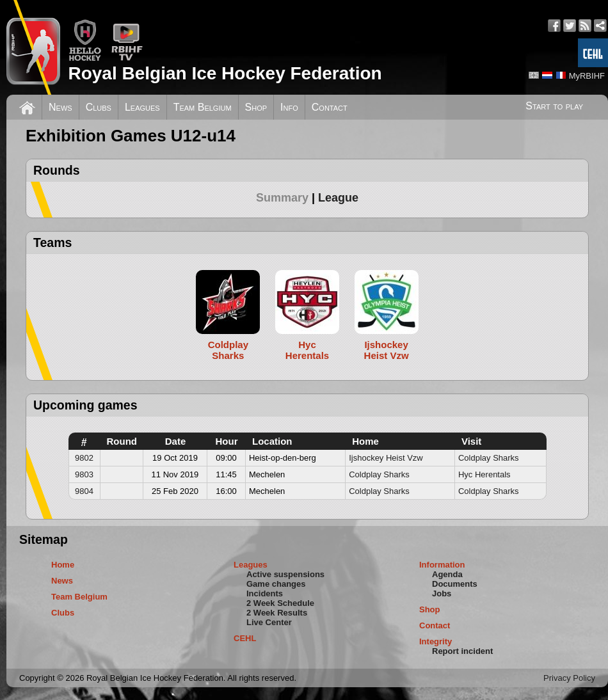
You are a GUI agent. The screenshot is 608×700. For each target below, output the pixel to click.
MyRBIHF (587, 76)
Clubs (99, 107)
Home (63, 565)
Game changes (276, 584)
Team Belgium (203, 107)
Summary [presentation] (282, 198)
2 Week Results (277, 613)
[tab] (287, 198)
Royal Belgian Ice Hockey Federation (225, 73)
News (60, 107)
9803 (84, 474)
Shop (256, 107)
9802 (84, 458)
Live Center (269, 622)
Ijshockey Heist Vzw (386, 458)
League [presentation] (338, 198)
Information (442, 565)
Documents (455, 584)
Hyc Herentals (484, 474)
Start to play (554, 106)
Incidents (265, 593)
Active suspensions (285, 574)
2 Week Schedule (280, 603)
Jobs (442, 593)
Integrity (436, 641)
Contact (330, 107)
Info (289, 107)
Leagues (142, 107)
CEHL (245, 638)
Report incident (462, 651)
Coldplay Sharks (489, 458)
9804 (84, 491)
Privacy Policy (569, 678)
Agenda (447, 574)
